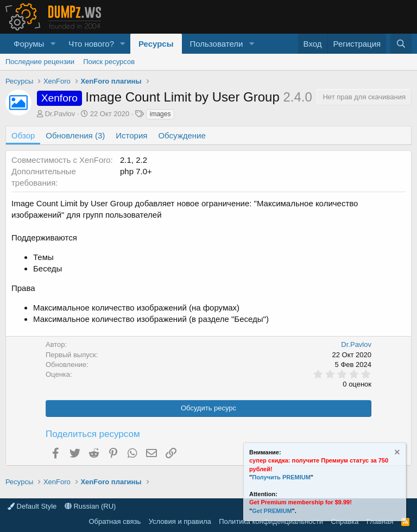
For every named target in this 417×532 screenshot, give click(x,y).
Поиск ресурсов (109, 62)
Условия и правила (180, 521)
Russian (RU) (90, 506)
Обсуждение (182, 135)
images (160, 114)
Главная (380, 521)
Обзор (23, 135)
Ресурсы (156, 44)
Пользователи (217, 44)
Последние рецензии (40, 62)
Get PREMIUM (272, 511)
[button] (53, 44)
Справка (345, 521)
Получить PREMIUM (281, 477)
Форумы (29, 44)
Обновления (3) (75, 135)
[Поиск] (401, 44)
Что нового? (91, 44)
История (131, 135)
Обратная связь (115, 521)
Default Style (32, 506)
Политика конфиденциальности (271, 521)
